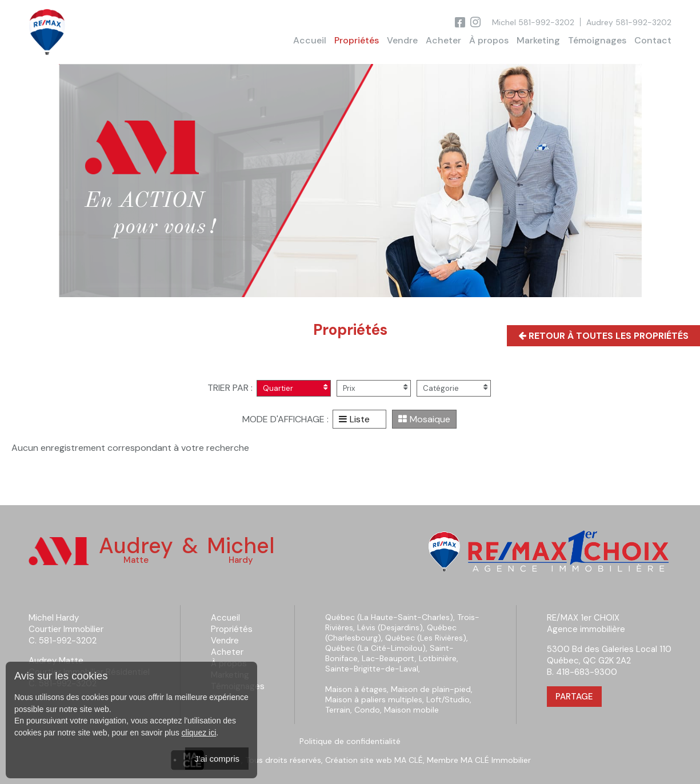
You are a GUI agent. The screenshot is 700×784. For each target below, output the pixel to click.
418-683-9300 (587, 672)
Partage (574, 697)
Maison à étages (356, 689)
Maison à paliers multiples (374, 699)
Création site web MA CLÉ (374, 760)
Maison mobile (411, 710)
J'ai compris (217, 759)
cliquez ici (199, 733)
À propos (489, 40)
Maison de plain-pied (431, 689)
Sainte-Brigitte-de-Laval (372, 669)
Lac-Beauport (388, 658)
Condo (367, 710)
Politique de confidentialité (350, 741)
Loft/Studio (448, 699)
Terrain (338, 710)
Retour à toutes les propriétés (603, 336)
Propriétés (357, 40)
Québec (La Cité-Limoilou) (375, 648)
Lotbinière (438, 658)
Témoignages (597, 40)
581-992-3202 (546, 22)
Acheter (443, 40)
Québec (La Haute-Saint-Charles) (389, 617)
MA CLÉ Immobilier (496, 760)
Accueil (310, 40)
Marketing (538, 40)
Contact (653, 40)
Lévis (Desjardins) (390, 627)
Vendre (402, 40)
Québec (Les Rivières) (426, 638)
